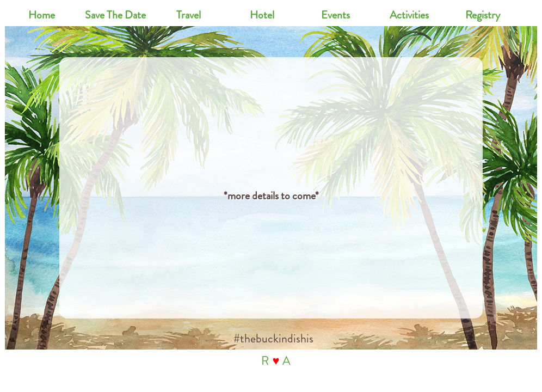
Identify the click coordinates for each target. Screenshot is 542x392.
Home (42, 15)
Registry (483, 15)
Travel (189, 15)
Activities (409, 15)
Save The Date (115, 15)
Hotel (262, 15)
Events (335, 15)
